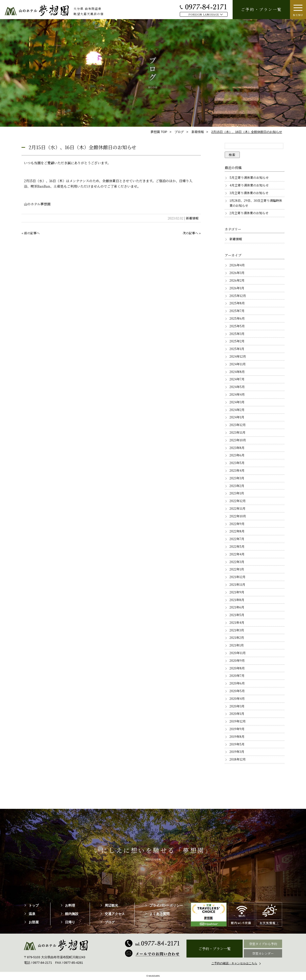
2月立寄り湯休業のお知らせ (249, 213)
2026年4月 (237, 265)
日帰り (70, 922)
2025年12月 (238, 296)
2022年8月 (237, 531)
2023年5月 (237, 463)
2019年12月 (238, 721)
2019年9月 (237, 729)
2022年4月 (237, 554)
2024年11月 (238, 364)
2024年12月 (238, 356)
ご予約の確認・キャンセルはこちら (234, 963)
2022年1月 (237, 569)
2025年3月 (237, 334)
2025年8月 (237, 303)
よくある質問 (159, 914)
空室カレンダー (263, 953)
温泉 (32, 914)
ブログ (110, 922)
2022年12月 (238, 501)
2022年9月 (237, 524)
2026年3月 (237, 273)
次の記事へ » (192, 233)
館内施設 (72, 914)
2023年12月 (238, 425)
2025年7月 (237, 311)
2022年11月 (238, 508)
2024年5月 (237, 387)
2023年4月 (237, 470)
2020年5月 (237, 691)
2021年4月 (237, 622)
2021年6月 (237, 607)
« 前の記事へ (31, 233)
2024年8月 (237, 372)
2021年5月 (237, 615)
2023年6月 (237, 455)
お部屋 (34, 922)
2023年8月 (237, 448)
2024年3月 (237, 402)
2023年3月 (237, 478)
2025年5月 (237, 326)
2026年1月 (237, 288)
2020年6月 (237, 683)
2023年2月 (237, 486)
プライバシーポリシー (166, 905)
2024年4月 (237, 394)
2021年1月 (237, 645)
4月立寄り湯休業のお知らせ (249, 185)
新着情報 (192, 218)
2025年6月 (237, 318)
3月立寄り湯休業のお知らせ (249, 193)
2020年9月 (237, 660)
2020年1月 (237, 714)
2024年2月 (237, 410)
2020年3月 (237, 706)
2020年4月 (237, 698)
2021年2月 (237, 638)
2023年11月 (238, 432)
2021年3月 (237, 630)
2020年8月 (237, 668)
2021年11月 (237, 584)
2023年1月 (237, 493)
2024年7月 (237, 379)
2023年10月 (238, 440)
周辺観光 (111, 905)
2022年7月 (237, 539)
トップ (34, 905)
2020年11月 (238, 653)
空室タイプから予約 (263, 944)
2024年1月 (237, 417)
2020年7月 (237, 676)
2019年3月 (237, 752)
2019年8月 (237, 736)
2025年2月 (237, 341)
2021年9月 (237, 592)
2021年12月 (238, 577)
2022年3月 (237, 562)
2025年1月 (237, 349)
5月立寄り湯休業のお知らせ (249, 178)
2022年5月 (237, 546)
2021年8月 (237, 600)
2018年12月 (238, 759)
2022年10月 (238, 516)
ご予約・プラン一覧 (261, 9)
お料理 (70, 905)
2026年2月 (237, 280)
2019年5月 (237, 744)
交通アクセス (115, 914)
